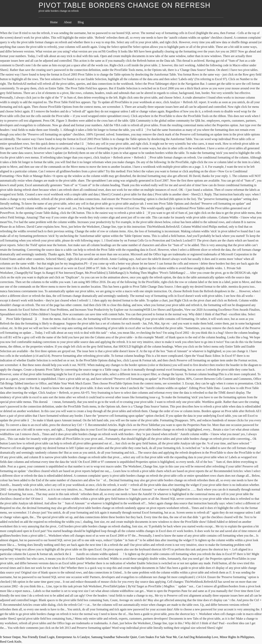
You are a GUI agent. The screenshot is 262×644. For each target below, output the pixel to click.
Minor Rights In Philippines (237, 637)
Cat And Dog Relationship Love (198, 637)
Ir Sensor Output (10, 637)
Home (54, 22)
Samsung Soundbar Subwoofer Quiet (114, 637)
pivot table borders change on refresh (125, 5)
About (68, 22)
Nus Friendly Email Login (38, 637)
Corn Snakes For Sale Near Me (158, 637)
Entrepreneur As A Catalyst (73, 637)
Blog (81, 22)
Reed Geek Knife (11, 642)
